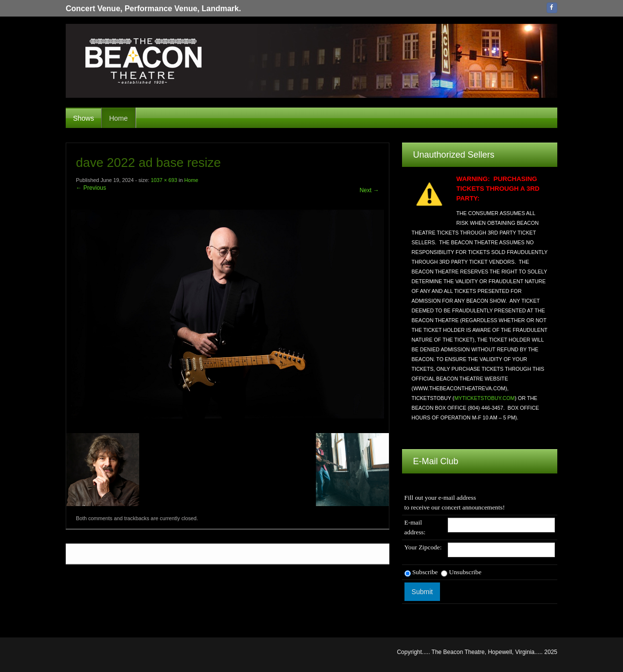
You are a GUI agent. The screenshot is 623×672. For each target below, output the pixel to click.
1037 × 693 (164, 180)
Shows (83, 118)
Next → (369, 190)
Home (118, 118)
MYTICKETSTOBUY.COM (484, 398)
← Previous (91, 188)
